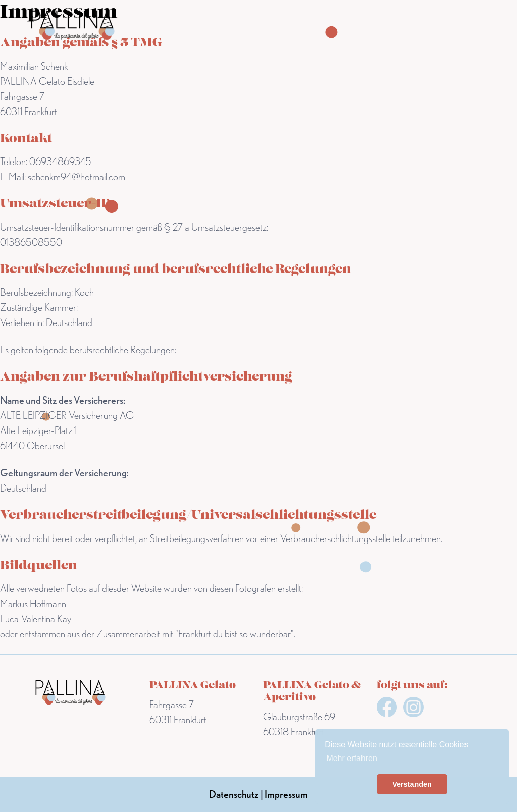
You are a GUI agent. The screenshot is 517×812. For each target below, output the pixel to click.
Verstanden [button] (412, 784)
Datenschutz (234, 794)
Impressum (286, 794)
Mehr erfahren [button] (352, 758)
